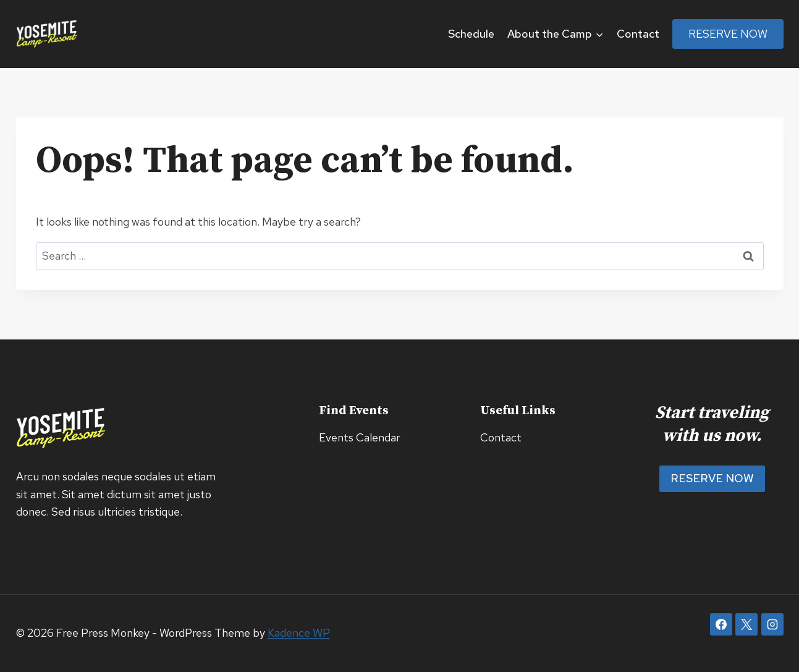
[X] (746, 624)
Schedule (471, 34)
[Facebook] (721, 624)
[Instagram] (772, 624)
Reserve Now (728, 34)
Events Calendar (360, 437)
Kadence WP (299, 633)
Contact (638, 34)
